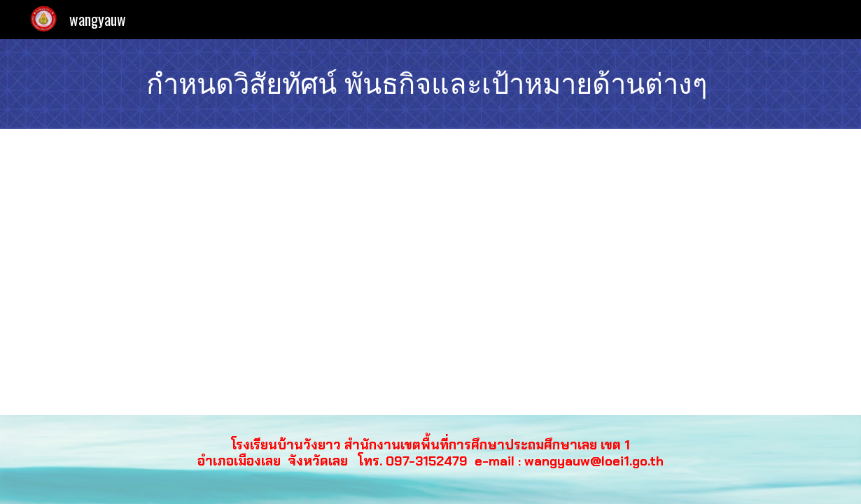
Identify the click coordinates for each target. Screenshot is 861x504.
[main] (430, 84)
